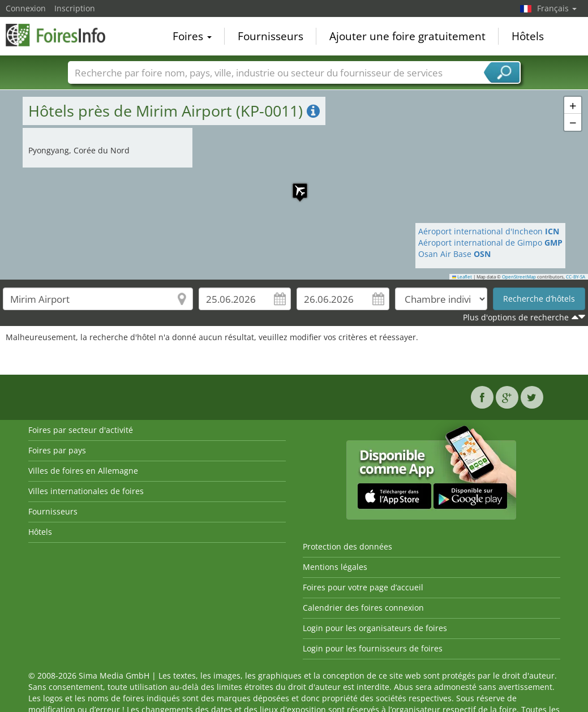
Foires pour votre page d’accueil (363, 587)
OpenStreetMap (519, 277)
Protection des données (347, 546)
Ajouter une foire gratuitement (407, 36)
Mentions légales (335, 567)
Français (557, 8)
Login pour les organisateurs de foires (375, 628)
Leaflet (462, 277)
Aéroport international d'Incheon (489, 231)
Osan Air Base (454, 254)
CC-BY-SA (576, 277)
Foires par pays (57, 450)
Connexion (26, 8)
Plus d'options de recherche (516, 317)
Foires (192, 36)
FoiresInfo (62, 35)
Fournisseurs (271, 36)
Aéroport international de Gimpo (490, 243)
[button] (294, 185)
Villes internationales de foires (86, 491)
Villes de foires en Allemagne (83, 471)
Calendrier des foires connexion (363, 608)
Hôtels (528, 36)
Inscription (75, 8)
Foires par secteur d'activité (81, 430)
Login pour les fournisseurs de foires (373, 648)
